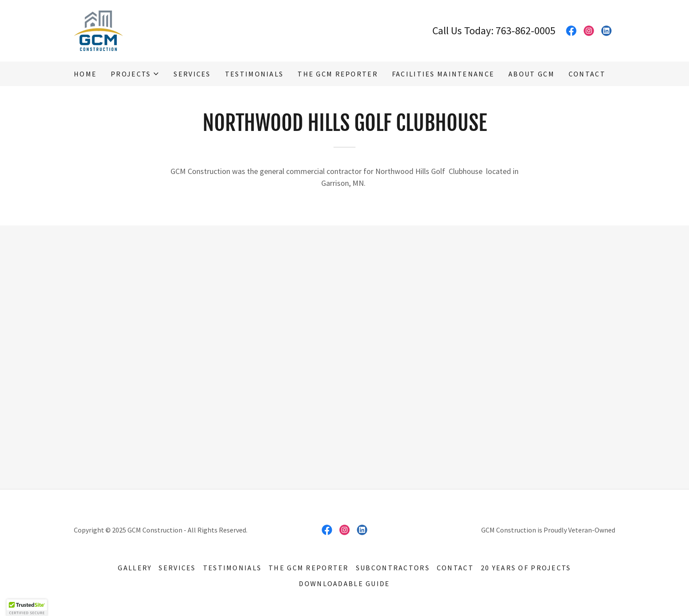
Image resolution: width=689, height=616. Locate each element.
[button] (135, 74)
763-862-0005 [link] (526, 31)
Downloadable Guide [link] (344, 583)
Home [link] (85, 74)
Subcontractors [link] (393, 568)
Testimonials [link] (254, 74)
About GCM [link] (531, 74)
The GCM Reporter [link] (338, 74)
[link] (98, 30)
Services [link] (192, 74)
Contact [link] (587, 74)
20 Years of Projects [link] (526, 568)
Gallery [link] (135, 568)
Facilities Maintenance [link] (443, 74)
